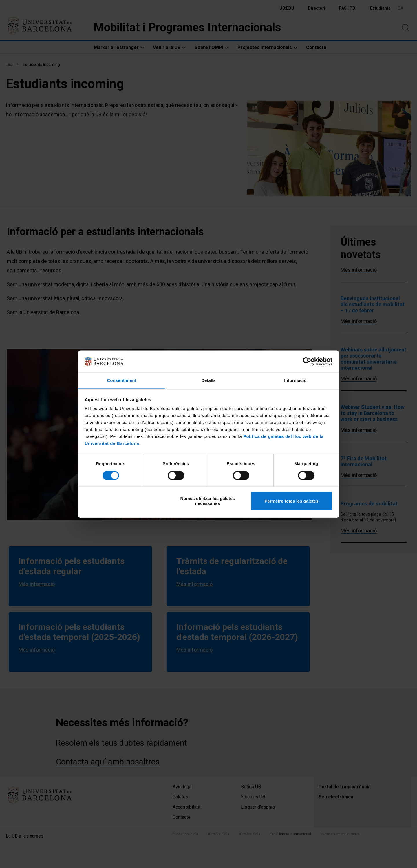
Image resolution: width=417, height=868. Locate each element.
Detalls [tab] (209, 381)
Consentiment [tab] (121, 381)
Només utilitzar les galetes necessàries (208, 501)
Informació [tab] (295, 381)
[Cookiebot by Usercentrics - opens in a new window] (307, 361)
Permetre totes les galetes (291, 501)
